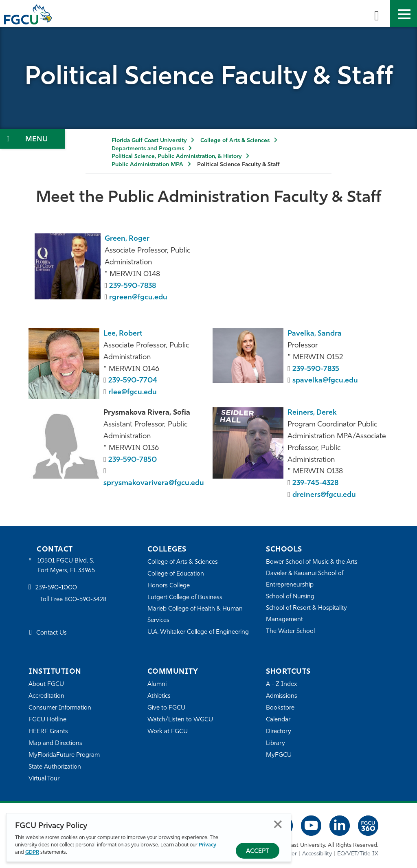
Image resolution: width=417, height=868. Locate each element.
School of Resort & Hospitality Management (307, 614)
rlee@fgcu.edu (133, 392)
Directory (279, 731)
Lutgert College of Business (185, 597)
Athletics (159, 696)
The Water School (290, 631)
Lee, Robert (123, 334)
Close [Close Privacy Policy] (278, 824)
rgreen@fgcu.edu (138, 298)
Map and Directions (55, 743)
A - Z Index (281, 684)
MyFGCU (279, 755)
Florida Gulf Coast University (149, 141)
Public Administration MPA (147, 165)
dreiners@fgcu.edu (324, 495)
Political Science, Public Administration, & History (177, 157)
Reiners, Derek (312, 413)
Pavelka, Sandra (315, 334)
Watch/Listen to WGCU (180, 720)
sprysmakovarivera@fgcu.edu (154, 483)
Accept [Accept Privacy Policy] (258, 852)
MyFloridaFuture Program (64, 755)
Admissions (282, 696)
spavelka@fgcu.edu (325, 381)
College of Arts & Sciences (235, 141)
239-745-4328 (316, 483)
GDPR (32, 852)
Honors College (169, 586)
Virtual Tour (44, 779)
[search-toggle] (377, 13)
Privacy (207, 845)
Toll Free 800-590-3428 (73, 600)
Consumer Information (60, 708)
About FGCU (46, 684)
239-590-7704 (133, 381)
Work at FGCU (168, 731)
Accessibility (317, 854)
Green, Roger (127, 239)
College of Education (176, 574)
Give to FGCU (166, 708)
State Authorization (55, 767)
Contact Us (52, 634)
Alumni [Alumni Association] (157, 684)
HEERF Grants (48, 731)
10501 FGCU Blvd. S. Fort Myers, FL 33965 (66, 566)
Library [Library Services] (275, 743)
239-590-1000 (56, 588)
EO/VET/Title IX (358, 854)
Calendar (278, 720)
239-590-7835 (316, 369)
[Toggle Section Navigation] (32, 139)
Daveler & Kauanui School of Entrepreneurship (305, 579)
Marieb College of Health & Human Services (195, 614)
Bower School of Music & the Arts (312, 562)
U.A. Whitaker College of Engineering (198, 632)
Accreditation (46, 696)
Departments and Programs (148, 149)
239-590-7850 (133, 460)
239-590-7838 (133, 286)
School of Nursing (290, 597)
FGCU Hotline (47, 720)
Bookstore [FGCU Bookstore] (280, 708)
